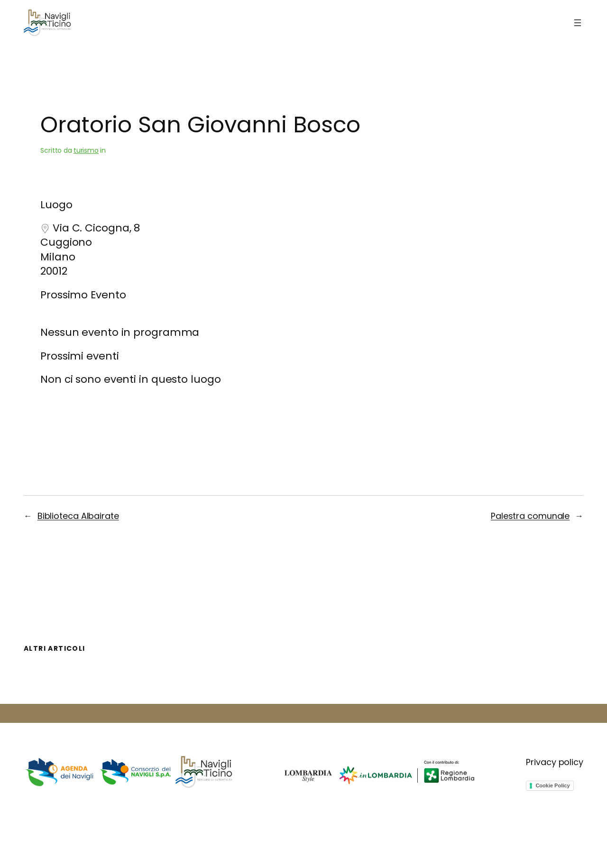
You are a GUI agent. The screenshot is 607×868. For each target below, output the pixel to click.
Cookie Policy (552, 785)
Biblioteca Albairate (78, 516)
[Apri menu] (578, 23)
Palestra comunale (530, 516)
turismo (86, 150)
